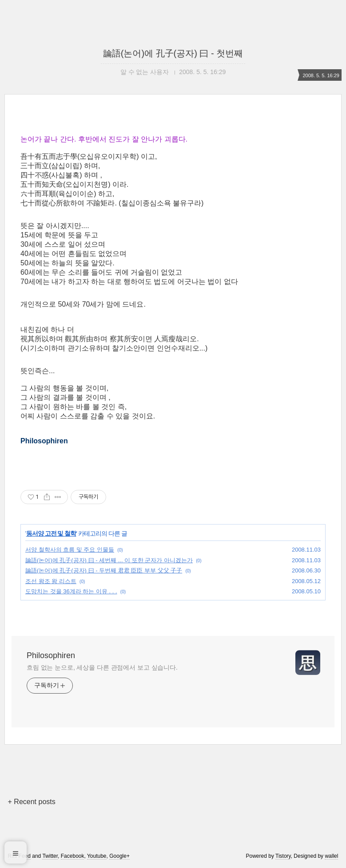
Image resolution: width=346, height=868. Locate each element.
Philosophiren (51, 655)
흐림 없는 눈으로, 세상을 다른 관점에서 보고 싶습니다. (102, 667)
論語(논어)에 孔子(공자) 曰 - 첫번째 (173, 53)
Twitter (50, 856)
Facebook (73, 856)
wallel (331, 856)
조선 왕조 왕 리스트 (51, 581)
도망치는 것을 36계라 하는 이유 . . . (71, 591)
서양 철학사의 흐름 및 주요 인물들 (70, 550)
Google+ (119, 856)
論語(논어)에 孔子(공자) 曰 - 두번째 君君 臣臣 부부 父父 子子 (104, 570)
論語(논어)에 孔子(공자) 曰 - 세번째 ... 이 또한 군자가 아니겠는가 (109, 560)
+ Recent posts (32, 802)
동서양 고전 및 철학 (51, 533)
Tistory (283, 856)
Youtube (97, 856)
